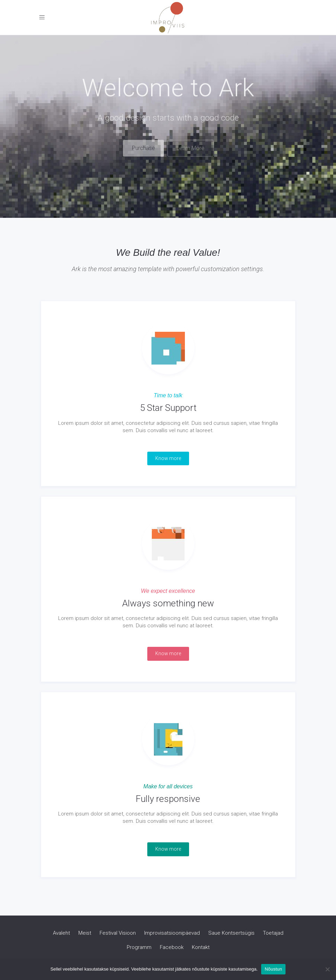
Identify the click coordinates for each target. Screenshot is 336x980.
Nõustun (273, 969)
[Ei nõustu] (327, 969)
